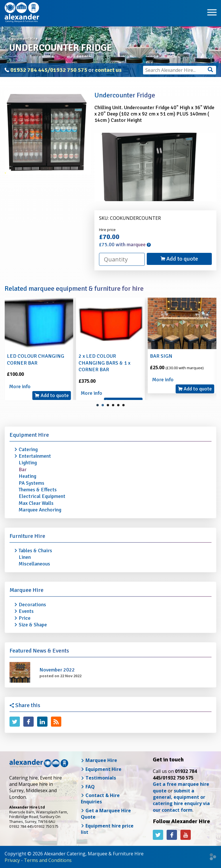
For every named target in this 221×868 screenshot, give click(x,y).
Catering (28, 449)
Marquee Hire (26, 590)
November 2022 (57, 670)
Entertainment (35, 456)
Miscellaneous (34, 564)
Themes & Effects (38, 490)
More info (20, 386)
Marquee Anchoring (40, 510)
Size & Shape (33, 625)
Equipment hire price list (107, 829)
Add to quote (179, 259)
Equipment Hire (29, 435)
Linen (25, 557)
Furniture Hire (27, 536)
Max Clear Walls (36, 503)
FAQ (88, 787)
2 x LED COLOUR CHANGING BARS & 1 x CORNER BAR (104, 363)
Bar (23, 469)
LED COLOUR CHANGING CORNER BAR (36, 359)
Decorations (32, 605)
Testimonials (98, 778)
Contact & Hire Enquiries (100, 798)
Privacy (12, 860)
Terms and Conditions (48, 860)
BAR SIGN (161, 356)
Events (26, 611)
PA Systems (32, 483)
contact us (108, 70)
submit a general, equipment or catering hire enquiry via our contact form (181, 800)
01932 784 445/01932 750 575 (49, 70)
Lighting (28, 463)
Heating (27, 476)
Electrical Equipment (42, 496)
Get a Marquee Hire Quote (106, 814)
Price (25, 618)
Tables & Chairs (35, 551)
